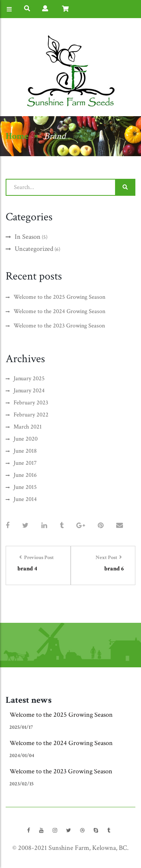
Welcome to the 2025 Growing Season (61, 715)
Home (17, 136)
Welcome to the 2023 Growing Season (61, 771)
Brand (55, 136)
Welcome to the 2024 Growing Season (61, 743)
